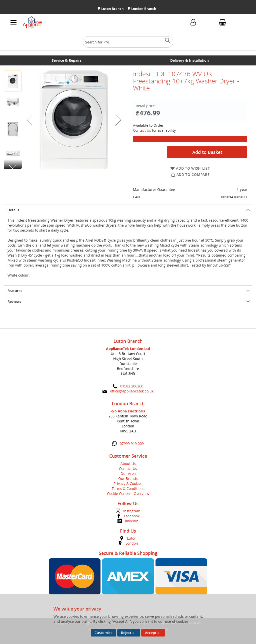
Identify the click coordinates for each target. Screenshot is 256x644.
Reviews (14, 301)
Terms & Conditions (128, 488)
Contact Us (142, 130)
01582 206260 (132, 386)
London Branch (143, 9)
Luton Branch (112, 9)
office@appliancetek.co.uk (132, 391)
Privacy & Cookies (128, 483)
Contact (160, 24)
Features (15, 291)
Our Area (128, 474)
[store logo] (71, 22)
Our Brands (128, 479)
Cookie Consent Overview (128, 493)
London (132, 543)
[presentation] (128, 210)
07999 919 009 (132, 444)
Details (13, 210)
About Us (128, 464)
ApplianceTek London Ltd (128, 349)
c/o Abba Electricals (128, 411)
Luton (132, 538)
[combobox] (128, 42)
